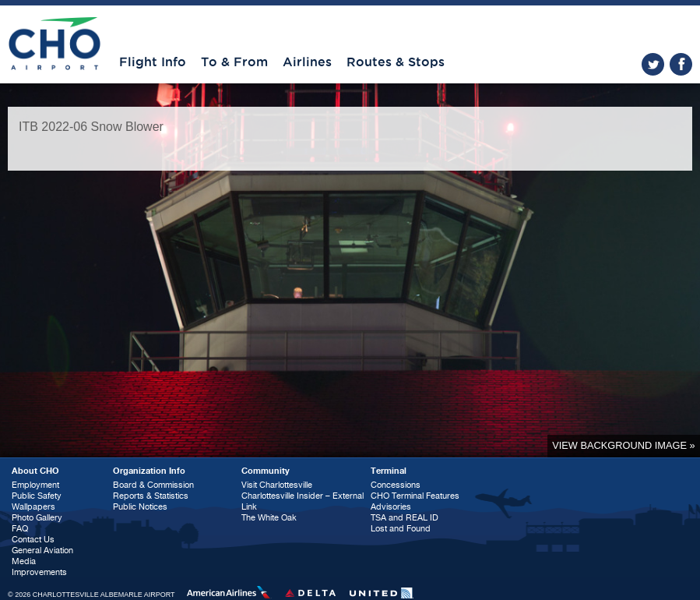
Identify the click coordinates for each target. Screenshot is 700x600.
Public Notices (140, 507)
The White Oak (269, 518)
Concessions (396, 485)
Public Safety (37, 496)
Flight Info (153, 62)
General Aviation (42, 551)
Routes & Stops (396, 62)
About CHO (35, 471)
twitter (653, 64)
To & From (234, 62)
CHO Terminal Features (415, 496)
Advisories (391, 507)
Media (24, 561)
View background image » (623, 445)
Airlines (307, 62)
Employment (35, 485)
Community (266, 471)
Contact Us (33, 540)
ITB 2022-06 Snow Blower (91, 127)
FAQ (20, 529)
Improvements (39, 572)
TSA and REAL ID (405, 518)
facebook (681, 64)
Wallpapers (33, 507)
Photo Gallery (37, 518)
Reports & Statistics (151, 496)
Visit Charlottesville (277, 485)
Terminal (389, 471)
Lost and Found (401, 529)
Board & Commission (153, 485)
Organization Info (149, 471)
